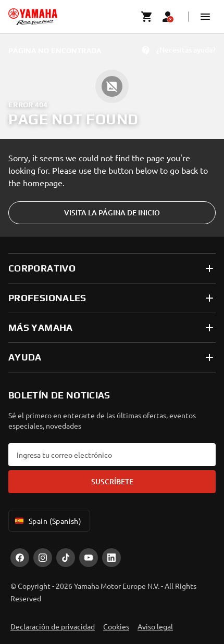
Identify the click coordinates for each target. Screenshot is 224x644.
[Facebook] (20, 558)
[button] (205, 17)
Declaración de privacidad (53, 626)
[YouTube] (89, 558)
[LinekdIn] (111, 558)
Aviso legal (155, 626)
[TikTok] (66, 558)
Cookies (116, 626)
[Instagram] (43, 558)
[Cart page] (147, 17)
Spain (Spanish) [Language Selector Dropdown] (47, 521)
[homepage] (33, 17)
